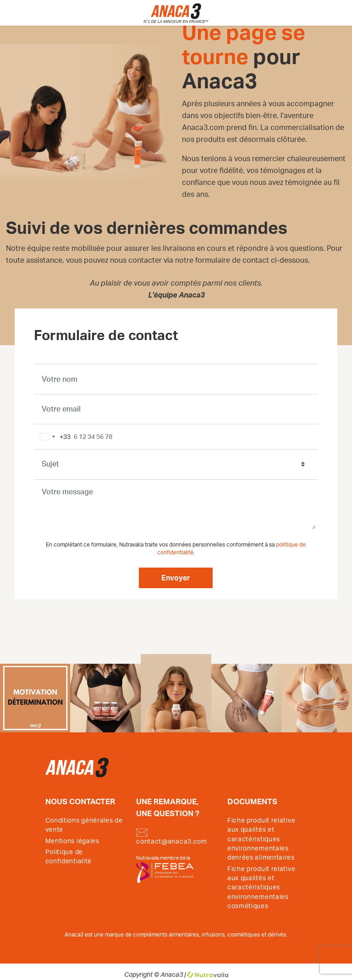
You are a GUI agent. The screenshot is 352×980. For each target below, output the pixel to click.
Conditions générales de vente (84, 825)
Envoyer (176, 578)
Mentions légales (72, 841)
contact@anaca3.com (172, 837)
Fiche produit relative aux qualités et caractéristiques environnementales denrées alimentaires (261, 839)
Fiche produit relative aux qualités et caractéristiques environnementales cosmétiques (261, 888)
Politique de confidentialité (69, 857)
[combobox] (54, 437)
